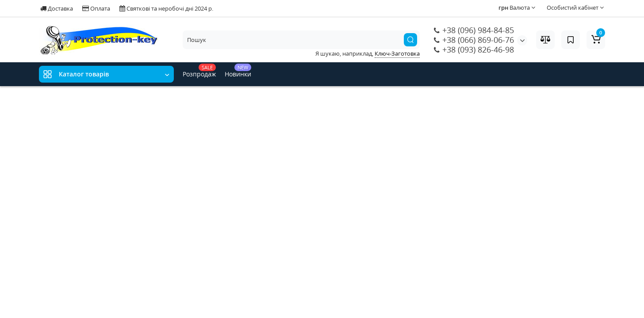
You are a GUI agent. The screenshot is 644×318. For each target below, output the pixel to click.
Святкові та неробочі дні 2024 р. (166, 8)
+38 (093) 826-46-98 (474, 49)
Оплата (96, 8)
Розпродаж (199, 71)
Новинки (238, 71)
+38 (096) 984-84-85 (474, 30)
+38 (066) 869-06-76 (474, 40)
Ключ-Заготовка (397, 53)
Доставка (57, 8)
